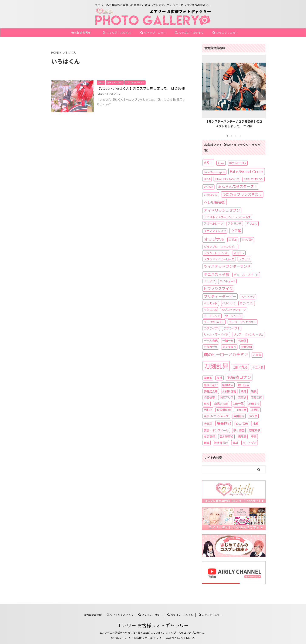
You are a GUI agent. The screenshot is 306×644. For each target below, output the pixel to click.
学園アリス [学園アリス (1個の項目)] (226, 398)
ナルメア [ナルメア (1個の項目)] (209, 281)
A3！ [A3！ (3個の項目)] (208, 163)
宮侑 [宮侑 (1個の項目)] (207, 404)
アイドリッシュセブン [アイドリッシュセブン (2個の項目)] (222, 210)
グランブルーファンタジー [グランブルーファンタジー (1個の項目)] (220, 247)
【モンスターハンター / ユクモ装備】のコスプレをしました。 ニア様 (234, 124)
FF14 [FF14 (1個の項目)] (207, 179)
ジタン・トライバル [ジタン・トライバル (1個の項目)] (216, 253)
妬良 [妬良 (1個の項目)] (254, 391)
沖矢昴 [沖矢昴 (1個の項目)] (253, 416)
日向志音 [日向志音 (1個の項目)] (241, 410)
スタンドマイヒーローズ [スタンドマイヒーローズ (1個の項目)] (219, 259)
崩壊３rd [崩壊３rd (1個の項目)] (254, 404)
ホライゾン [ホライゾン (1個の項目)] (247, 303)
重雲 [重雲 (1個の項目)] (254, 437)
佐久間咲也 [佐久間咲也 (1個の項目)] (229, 347)
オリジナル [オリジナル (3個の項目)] (214, 239)
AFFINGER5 (188, 638)
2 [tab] (232, 136)
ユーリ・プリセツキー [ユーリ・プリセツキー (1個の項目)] (243, 322)
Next (262, 96)
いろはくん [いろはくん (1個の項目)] (211, 195)
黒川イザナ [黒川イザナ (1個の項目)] (250, 443)
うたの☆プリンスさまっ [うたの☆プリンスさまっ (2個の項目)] (242, 194)
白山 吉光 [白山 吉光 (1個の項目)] (242, 424)
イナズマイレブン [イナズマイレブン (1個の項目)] (215, 231)
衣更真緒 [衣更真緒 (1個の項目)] (209, 437)
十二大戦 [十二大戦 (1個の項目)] (258, 367)
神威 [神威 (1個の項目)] (255, 424)
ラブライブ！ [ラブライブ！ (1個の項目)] (232, 328)
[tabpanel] (234, 93)
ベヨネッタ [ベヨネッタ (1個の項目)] (248, 297)
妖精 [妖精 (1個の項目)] (244, 391)
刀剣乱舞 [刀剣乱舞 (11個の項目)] (216, 366)
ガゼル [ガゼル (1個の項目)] (233, 240)
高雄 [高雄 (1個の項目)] (235, 443)
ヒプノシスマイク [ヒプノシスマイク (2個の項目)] (218, 289)
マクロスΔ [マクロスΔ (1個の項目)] (210, 310)
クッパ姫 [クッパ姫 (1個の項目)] (247, 240)
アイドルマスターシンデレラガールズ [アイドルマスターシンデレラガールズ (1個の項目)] (227, 217)
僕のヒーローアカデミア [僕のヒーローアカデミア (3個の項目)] (226, 355)
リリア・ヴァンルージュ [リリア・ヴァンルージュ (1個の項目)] (249, 335)
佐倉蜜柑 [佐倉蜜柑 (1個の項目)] (246, 347)
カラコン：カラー (225, 33)
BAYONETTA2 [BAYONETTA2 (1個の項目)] (238, 163)
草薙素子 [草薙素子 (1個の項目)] (255, 430)
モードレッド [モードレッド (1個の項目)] (212, 316)
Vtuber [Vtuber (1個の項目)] (208, 187)
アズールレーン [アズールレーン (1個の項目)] (213, 224)
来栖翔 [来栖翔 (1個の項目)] (255, 410)
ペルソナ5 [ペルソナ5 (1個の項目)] (229, 303)
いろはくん (113, 94)
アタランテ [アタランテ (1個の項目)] (235, 224)
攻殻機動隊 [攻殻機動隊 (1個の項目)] (224, 410)
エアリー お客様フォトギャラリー (153, 625)
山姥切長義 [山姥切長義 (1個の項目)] (221, 404)
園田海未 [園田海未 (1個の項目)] (228, 385)
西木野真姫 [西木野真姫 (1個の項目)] (226, 437)
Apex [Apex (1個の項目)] (221, 163)
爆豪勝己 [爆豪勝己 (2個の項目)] (224, 423)
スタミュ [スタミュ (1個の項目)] (239, 253)
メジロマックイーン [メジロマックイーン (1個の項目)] (234, 310)
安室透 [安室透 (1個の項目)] (242, 398)
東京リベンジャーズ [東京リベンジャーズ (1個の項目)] (216, 416)
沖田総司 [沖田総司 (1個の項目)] (239, 416)
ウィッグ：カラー (153, 33)
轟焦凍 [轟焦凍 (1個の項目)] (242, 437)
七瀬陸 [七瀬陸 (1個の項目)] (242, 341)
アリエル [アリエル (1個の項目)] (252, 224)
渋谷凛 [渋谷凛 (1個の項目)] (208, 424)
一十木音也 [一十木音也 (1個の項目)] (211, 341)
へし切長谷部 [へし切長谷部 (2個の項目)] (215, 202)
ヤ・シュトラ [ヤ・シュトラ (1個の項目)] (233, 316)
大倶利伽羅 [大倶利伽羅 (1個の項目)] (229, 391)
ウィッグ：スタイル (117, 33)
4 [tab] (240, 136)
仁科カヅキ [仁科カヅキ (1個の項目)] (211, 347)
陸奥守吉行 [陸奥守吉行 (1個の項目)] (221, 443)
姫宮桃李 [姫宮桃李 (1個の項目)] (209, 398)
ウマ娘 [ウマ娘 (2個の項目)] (236, 231)
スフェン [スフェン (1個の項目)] (244, 259)
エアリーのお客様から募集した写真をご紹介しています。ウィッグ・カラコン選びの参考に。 (153, 633)
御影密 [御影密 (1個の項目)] (208, 410)
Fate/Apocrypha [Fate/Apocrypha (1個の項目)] (214, 172)
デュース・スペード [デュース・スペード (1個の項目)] (246, 275)
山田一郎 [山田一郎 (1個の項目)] (238, 404)
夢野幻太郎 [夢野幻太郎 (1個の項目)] (211, 391)
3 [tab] (236, 136)
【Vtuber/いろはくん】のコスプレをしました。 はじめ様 (141, 88)
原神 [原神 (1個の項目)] (220, 378)
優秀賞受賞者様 (81, 33)
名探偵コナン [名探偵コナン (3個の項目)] (239, 377)
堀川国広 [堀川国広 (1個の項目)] (244, 385)
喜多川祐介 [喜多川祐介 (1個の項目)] (211, 385)
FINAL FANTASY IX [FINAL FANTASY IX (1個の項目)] (227, 179)
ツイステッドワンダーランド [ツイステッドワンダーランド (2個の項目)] (227, 266)
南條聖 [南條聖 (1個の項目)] (208, 378)
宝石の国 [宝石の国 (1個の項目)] (256, 398)
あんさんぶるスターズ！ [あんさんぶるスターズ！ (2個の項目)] (238, 187)
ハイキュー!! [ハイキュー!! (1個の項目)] (227, 281)
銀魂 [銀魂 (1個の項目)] (207, 443)
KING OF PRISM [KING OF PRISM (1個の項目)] (253, 179)
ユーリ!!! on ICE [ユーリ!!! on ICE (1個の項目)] (214, 322)
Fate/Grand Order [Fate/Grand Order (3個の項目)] (247, 171)
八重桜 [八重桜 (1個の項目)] (257, 355)
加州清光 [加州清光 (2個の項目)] (240, 367)
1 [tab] (227, 136)
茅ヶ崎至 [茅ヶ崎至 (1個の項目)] (239, 430)
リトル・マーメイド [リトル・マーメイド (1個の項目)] (216, 335)
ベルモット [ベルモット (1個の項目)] (211, 303)
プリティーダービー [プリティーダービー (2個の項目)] (220, 296)
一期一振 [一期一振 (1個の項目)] (228, 341)
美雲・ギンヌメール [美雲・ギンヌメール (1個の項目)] (216, 430)
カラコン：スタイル (189, 33)
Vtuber (102, 94)
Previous (206, 96)
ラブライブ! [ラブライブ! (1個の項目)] (211, 328)
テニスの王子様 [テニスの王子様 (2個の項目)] (216, 274)
